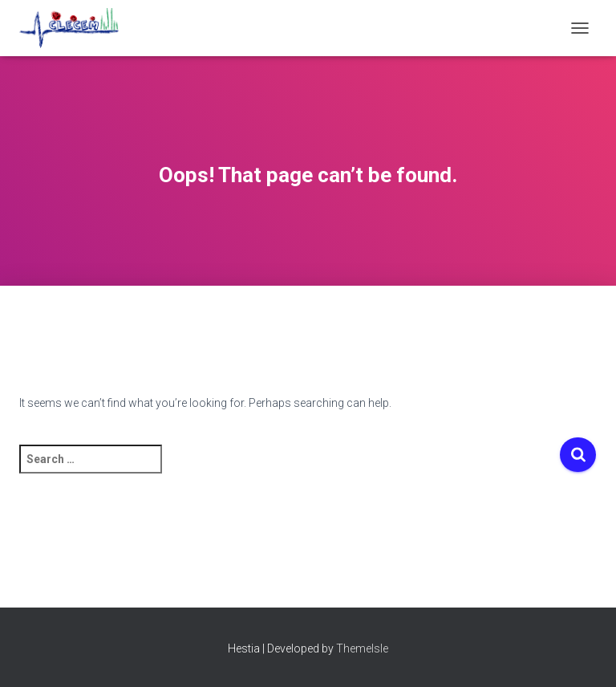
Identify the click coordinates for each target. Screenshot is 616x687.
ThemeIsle (362, 648)
